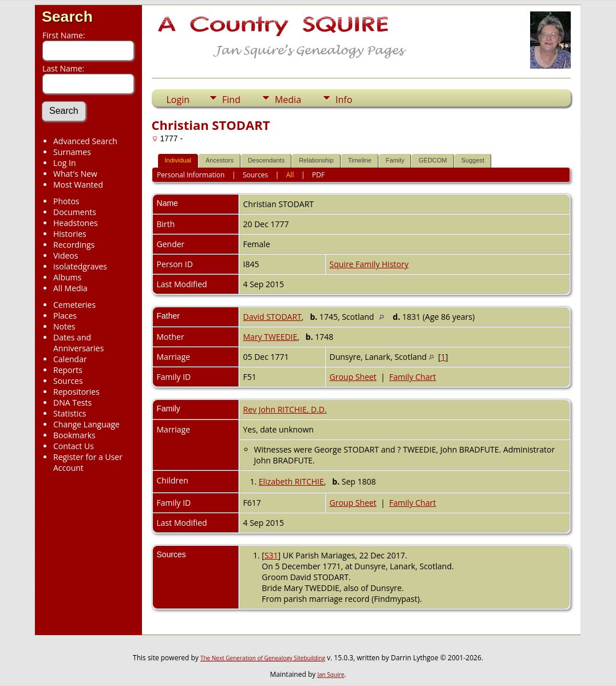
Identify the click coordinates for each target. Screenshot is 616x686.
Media (288, 100)
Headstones (76, 223)
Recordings (74, 245)
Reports (68, 370)
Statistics (70, 413)
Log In (64, 163)
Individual (178, 160)
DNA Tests (72, 403)
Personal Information (191, 175)
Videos (66, 255)
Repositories (76, 392)
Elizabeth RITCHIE (291, 481)
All (290, 175)
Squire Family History (369, 264)
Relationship (316, 160)
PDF (318, 175)
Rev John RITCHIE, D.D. (285, 409)
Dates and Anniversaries (78, 343)
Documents (75, 212)
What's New (75, 174)
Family (395, 160)
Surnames (72, 152)
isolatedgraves (80, 266)
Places (65, 316)
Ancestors (220, 160)
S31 (271, 555)
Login (178, 100)
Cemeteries (74, 305)
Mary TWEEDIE (271, 337)
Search (67, 17)
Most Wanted (78, 185)
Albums (67, 277)
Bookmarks (74, 435)
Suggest (473, 160)
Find (231, 100)
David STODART (273, 317)
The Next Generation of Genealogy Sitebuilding (263, 658)
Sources (68, 381)
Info (344, 100)
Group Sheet (353, 377)
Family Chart (413, 377)
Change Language (86, 424)
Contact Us (74, 446)
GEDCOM (433, 160)
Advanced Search (85, 141)
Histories (70, 234)
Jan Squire (331, 675)
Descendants (266, 160)
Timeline (360, 160)
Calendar (70, 359)
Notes (64, 326)
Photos (66, 201)
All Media (70, 288)
